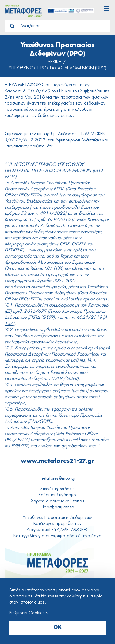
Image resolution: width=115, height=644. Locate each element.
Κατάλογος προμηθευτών (57, 524)
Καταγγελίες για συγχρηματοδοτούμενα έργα (57, 536)
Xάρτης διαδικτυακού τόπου (57, 501)
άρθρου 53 (15, 214)
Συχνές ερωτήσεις (57, 489)
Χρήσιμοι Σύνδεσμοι (58, 495)
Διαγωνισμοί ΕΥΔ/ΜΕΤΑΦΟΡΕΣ (57, 530)
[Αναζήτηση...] (57, 26)
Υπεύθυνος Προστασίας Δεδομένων (57, 518)
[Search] (12, 26)
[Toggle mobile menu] (107, 8)
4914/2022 (53, 214)
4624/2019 (89, 318)
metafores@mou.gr (57, 478)
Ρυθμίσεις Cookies (29, 613)
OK (57, 628)
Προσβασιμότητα (57, 507)
